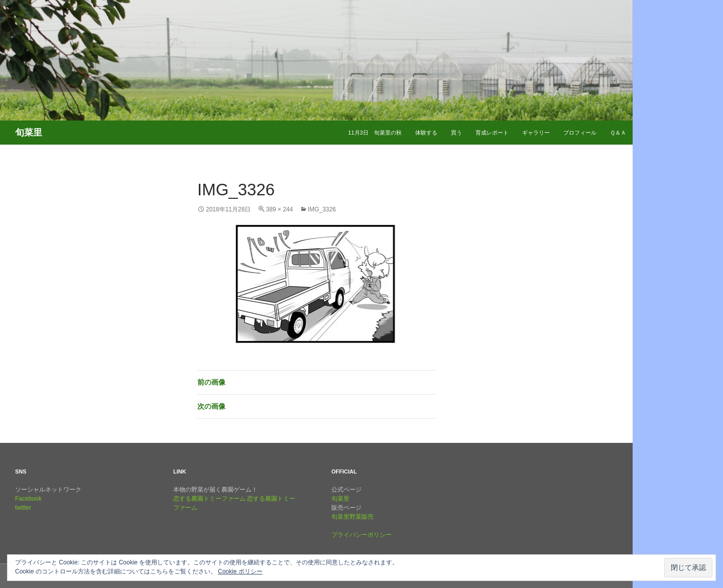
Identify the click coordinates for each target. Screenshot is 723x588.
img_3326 (322, 209)
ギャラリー (536, 133)
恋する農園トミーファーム (209, 499)
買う (456, 133)
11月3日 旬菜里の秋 (375, 133)
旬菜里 (340, 499)
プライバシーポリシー (361, 535)
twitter (23, 508)
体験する (426, 133)
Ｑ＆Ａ (618, 133)
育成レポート (492, 133)
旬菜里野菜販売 (352, 517)
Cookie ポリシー (240, 571)
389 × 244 (280, 209)
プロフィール (580, 133)
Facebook (28, 499)
